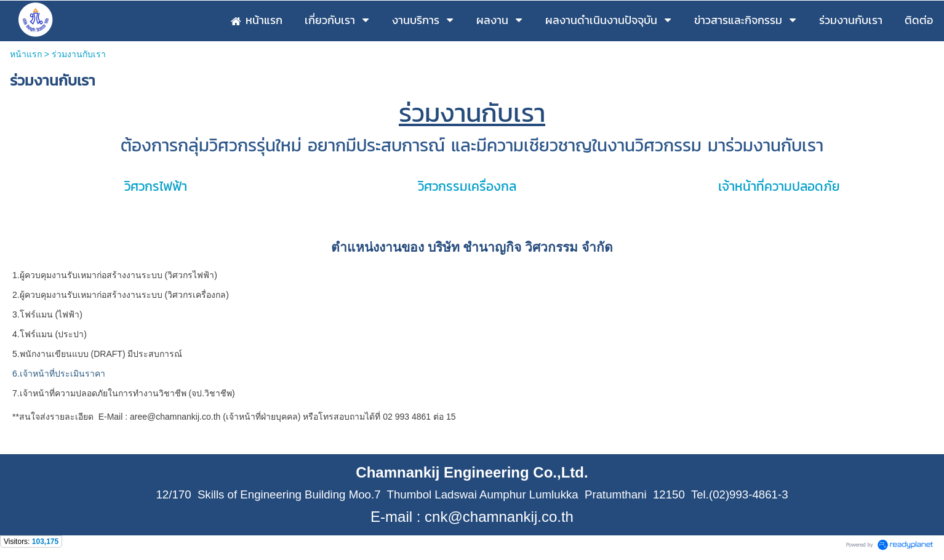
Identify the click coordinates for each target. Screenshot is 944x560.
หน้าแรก (26, 54)
